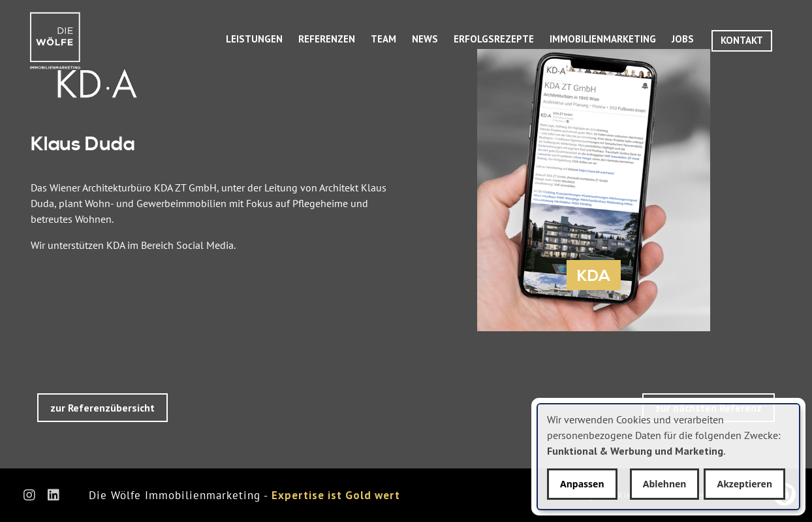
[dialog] (668, 457)
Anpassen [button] (582, 484)
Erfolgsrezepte (494, 39)
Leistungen (254, 39)
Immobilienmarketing (603, 39)
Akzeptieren (744, 484)
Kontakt (742, 40)
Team (383, 39)
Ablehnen (665, 484)
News (425, 39)
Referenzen (327, 39)
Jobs (683, 39)
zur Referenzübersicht (102, 408)
